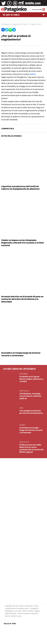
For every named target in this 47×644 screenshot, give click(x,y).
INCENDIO (22, 425)
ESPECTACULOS (24, 391)
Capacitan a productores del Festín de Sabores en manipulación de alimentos (20, 188)
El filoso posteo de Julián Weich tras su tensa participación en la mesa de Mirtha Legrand (31, 448)
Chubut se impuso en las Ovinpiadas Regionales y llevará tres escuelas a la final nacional (22, 243)
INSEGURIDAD (24, 374)
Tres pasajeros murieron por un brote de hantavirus (31, 412)
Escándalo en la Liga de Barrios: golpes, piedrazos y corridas (31, 379)
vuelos (33, 74)
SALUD (21, 408)
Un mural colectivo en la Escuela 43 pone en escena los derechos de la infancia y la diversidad (22, 299)
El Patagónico (6, 24)
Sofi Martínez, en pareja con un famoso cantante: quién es (30, 396)
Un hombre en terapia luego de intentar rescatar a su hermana (21, 354)
